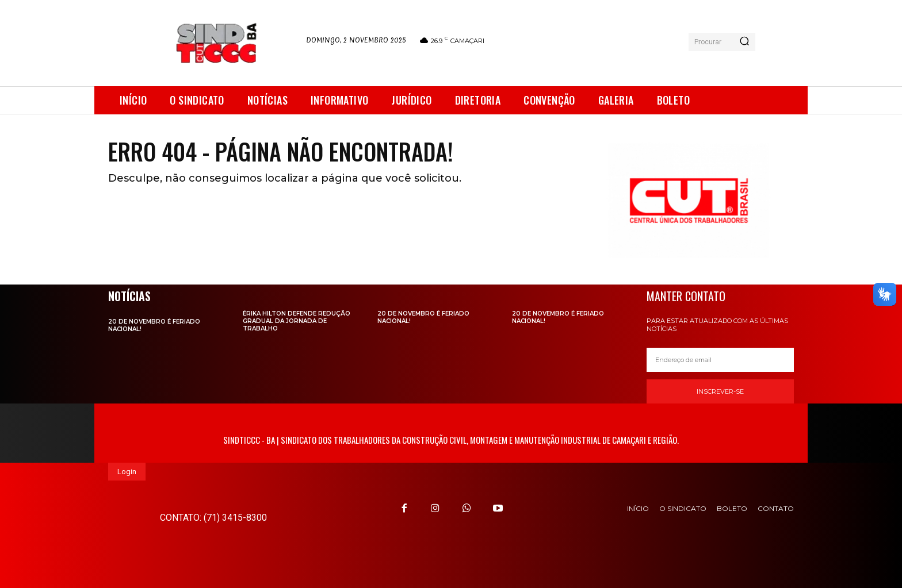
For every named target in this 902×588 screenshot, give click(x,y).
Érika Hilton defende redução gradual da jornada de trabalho (297, 321)
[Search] (744, 42)
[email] (720, 360)
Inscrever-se (720, 391)
